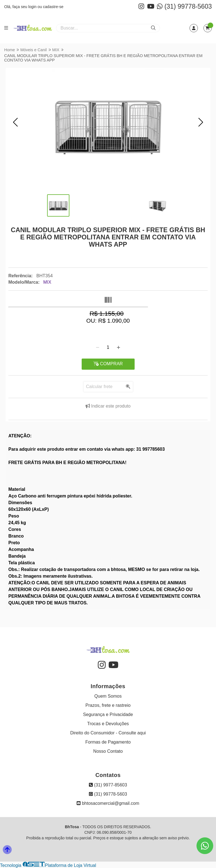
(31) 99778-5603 (184, 6)
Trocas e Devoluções (108, 724)
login (33, 7)
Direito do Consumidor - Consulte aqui (108, 733)
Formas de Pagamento (108, 742)
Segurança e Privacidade (108, 714)
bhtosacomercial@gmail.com (108, 803)
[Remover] (98, 347)
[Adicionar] (118, 347)
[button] (15, 122)
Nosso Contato (108, 751)
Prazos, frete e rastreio (108, 705)
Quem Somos (108, 696)
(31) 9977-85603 (108, 785)
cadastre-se (53, 7)
